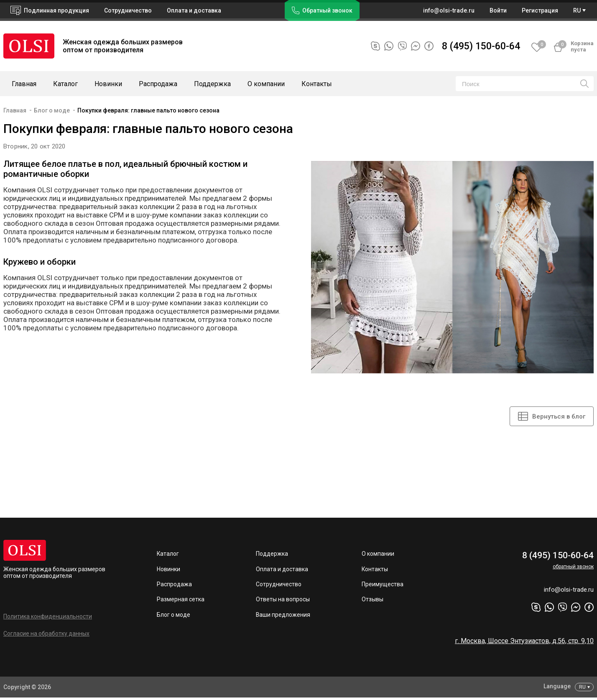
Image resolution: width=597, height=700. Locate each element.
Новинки (108, 84)
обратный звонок (573, 567)
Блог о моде (52, 110)
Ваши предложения (283, 616)
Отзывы (372, 601)
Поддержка (212, 84)
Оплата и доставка (194, 10)
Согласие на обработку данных (46, 634)
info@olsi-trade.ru (568, 592)
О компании (266, 84)
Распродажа (158, 84)
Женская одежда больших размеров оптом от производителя (54, 573)
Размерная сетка (181, 601)
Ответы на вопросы (283, 601)
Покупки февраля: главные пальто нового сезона (148, 110)
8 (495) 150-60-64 (481, 46)
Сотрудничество (279, 585)
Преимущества (383, 585)
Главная (24, 84)
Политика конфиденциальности (48, 617)
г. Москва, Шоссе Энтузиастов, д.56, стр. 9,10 (524, 644)
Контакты (317, 84)
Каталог (65, 84)
